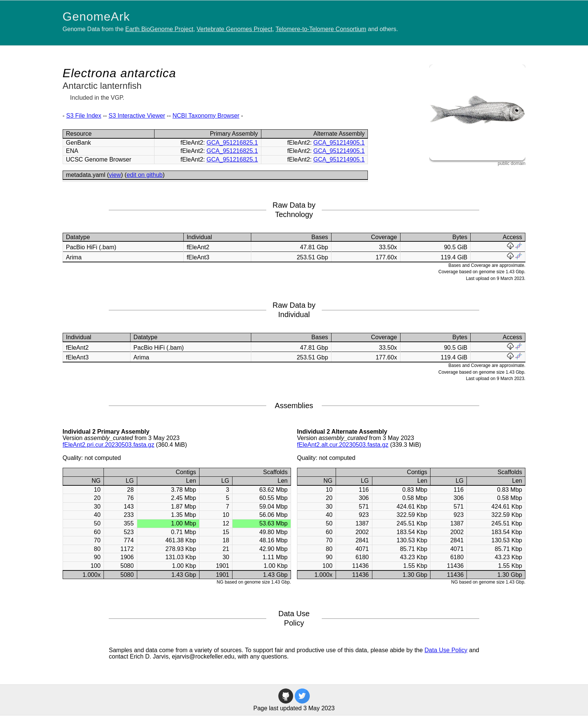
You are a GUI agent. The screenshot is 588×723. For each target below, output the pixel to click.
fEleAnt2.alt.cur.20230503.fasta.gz (343, 445)
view (115, 175)
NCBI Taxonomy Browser (206, 116)
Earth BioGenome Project (159, 29)
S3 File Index (84, 116)
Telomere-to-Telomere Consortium (321, 29)
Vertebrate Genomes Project (234, 29)
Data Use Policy (446, 650)
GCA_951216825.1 (232, 143)
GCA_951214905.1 (339, 143)
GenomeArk (96, 16)
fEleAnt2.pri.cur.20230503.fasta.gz (109, 445)
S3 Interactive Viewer (137, 116)
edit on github (145, 175)
